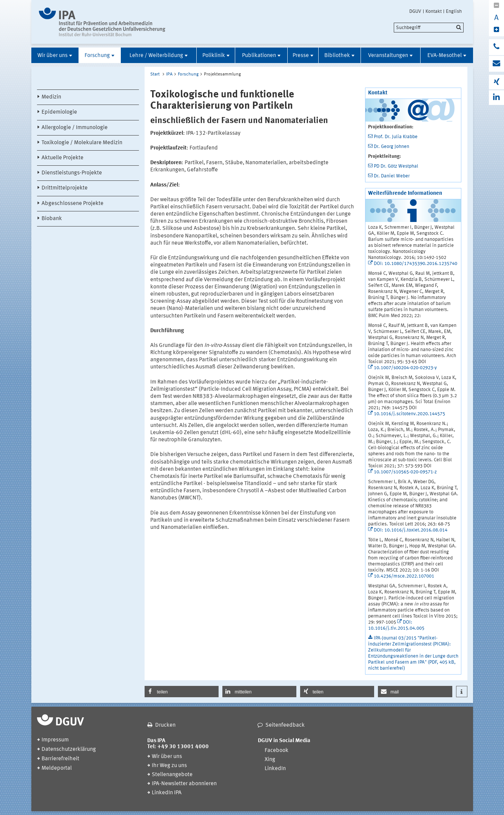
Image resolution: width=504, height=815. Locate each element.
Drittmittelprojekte (65, 188)
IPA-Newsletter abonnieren (184, 784)
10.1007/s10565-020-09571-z (405, 472)
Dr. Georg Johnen (391, 147)
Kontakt (434, 11)
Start (155, 74)
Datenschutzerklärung (69, 750)
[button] (182, 692)
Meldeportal (57, 768)
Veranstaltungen (388, 56)
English (454, 11)
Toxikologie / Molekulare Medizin (82, 143)
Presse (301, 56)
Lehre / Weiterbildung (156, 56)
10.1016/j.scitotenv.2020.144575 (409, 414)
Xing (270, 760)
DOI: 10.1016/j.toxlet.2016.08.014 (411, 530)
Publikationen (259, 56)
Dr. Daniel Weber (392, 176)
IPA (169, 74)
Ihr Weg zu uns (169, 766)
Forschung (97, 56)
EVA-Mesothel (445, 56)
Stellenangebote (172, 775)
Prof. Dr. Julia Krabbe (396, 137)
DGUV (415, 11)
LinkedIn (275, 769)
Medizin (51, 97)
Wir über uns (52, 56)
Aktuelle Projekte (62, 158)
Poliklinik (214, 56)
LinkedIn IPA (167, 793)
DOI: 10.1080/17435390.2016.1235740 (415, 264)
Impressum (55, 740)
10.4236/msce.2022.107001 (404, 576)
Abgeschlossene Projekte (72, 204)
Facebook (277, 751)
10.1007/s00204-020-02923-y (405, 368)
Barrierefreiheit (60, 759)
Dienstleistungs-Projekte (72, 173)
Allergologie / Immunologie (75, 128)
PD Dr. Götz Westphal (396, 166)
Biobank (52, 219)
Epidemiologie (59, 112)
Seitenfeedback (285, 725)
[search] (429, 28)
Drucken (165, 725)
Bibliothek (337, 56)
